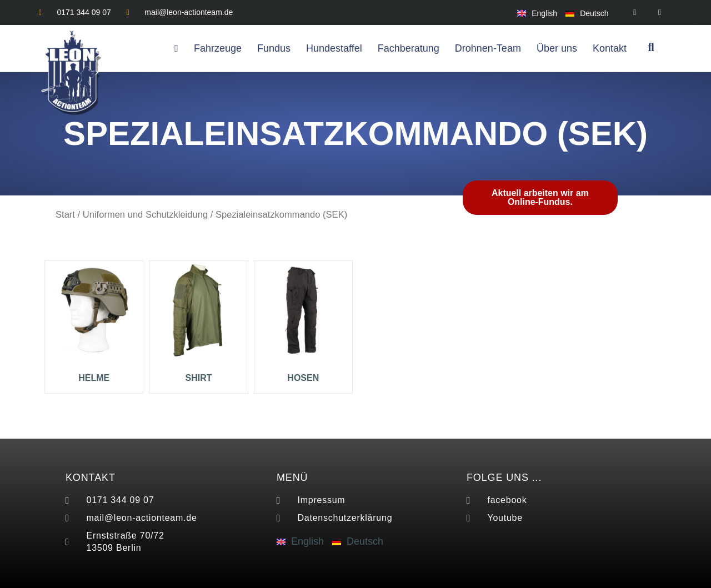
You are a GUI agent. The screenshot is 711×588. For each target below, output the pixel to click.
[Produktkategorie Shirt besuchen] (198, 325)
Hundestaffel (334, 48)
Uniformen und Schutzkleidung (145, 215)
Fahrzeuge (218, 48)
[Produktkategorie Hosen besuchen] (303, 325)
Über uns (557, 48)
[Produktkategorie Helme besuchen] (94, 325)
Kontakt (610, 48)
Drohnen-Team (488, 48)
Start (65, 215)
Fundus (274, 48)
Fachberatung (409, 48)
